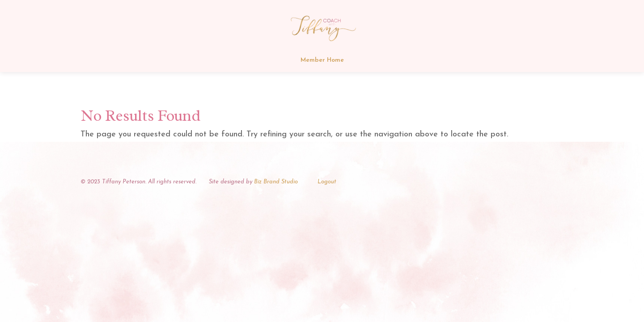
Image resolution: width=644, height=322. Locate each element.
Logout (327, 182)
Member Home (322, 60)
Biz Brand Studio (276, 182)
